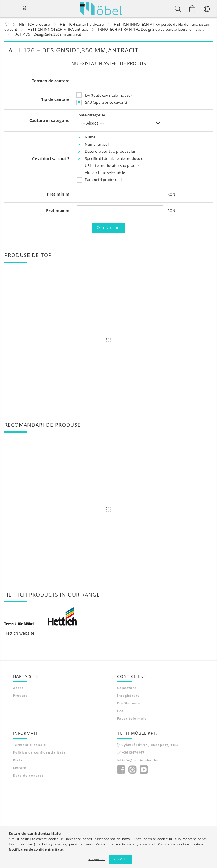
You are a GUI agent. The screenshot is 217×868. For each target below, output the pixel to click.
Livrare (20, 768)
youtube (144, 770)
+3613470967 (133, 752)
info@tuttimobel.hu (140, 760)
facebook (121, 770)
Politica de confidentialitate (39, 752)
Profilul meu (129, 703)
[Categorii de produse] (10, 9)
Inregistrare (128, 695)
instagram (132, 770)
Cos (120, 711)
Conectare (127, 688)
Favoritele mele (132, 718)
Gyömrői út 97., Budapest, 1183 (150, 745)
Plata (18, 760)
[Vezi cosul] (192, 9)
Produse (21, 695)
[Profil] (25, 9)
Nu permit (97, 859)
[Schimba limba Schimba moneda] (207, 9)
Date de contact (28, 775)
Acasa (19, 688)
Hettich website (19, 633)
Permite (121, 859)
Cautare (112, 228)
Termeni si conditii (30, 745)
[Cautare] (178, 9)
